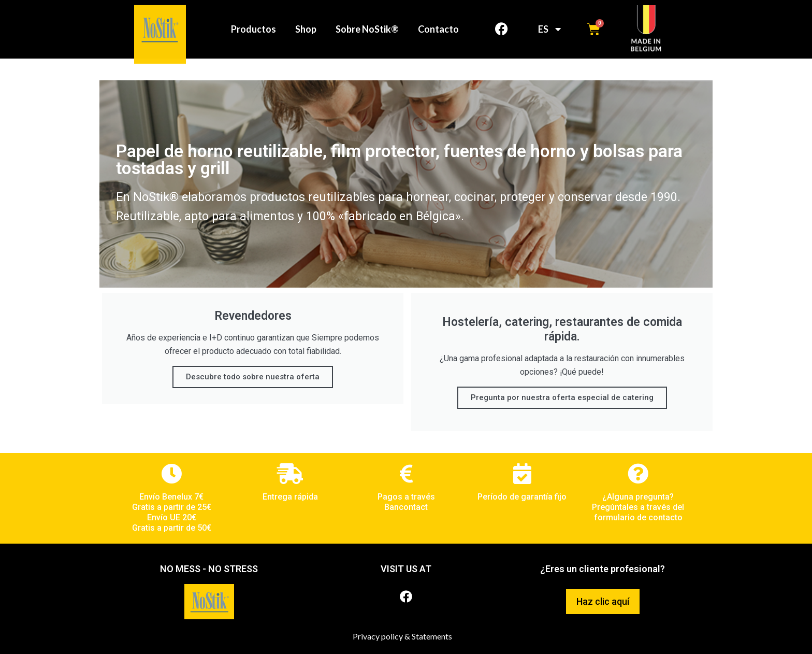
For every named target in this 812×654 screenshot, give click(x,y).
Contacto (440, 29)
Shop (305, 29)
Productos (251, 29)
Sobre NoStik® (368, 29)
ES (549, 29)
